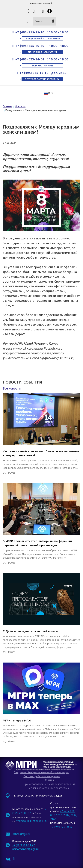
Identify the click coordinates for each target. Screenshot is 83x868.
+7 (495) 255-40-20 (30, 46)
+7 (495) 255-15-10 (30, 32)
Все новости (12, 388)
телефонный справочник (32, 821)
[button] (50, 93)
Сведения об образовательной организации (41, 772)
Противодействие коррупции (42, 776)
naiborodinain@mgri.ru (25, 849)
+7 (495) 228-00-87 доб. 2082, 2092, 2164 (64, 815)
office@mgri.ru (21, 834)
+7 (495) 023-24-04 (30, 59)
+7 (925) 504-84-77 (24, 845)
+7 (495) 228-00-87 (61, 827)
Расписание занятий (41, 3)
